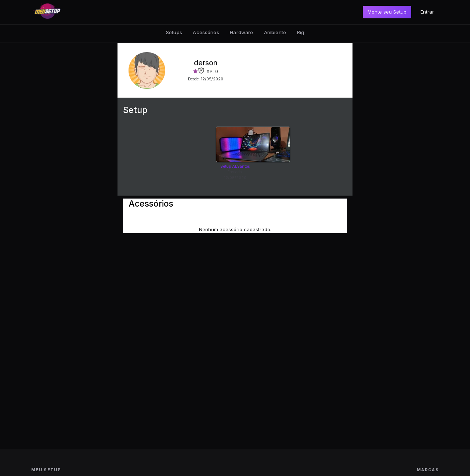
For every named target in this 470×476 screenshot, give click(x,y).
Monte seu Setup (387, 12)
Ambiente (275, 32)
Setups (174, 32)
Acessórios (206, 32)
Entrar (427, 12)
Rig (301, 32)
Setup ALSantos (235, 166)
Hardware (241, 32)
